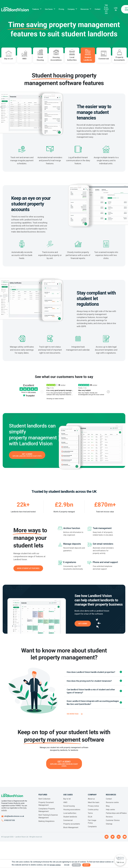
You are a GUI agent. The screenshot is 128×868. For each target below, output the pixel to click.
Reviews (109, 819)
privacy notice (55, 865)
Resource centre (112, 805)
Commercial (68, 823)
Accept (86, 865)
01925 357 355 (10, 822)
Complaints (92, 829)
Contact (97, 9)
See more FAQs (73, 716)
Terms (90, 815)
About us (91, 801)
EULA (90, 819)
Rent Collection (44, 801)
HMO (65, 805)
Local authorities (70, 815)
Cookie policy (93, 812)
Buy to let (67, 801)
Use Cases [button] (49, 9)
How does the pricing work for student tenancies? (89, 683)
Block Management (71, 830)
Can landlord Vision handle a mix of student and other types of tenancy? (91, 693)
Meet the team (94, 805)
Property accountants (72, 826)
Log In (116, 9)
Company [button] (71, 9)
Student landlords (70, 819)
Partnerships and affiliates (116, 815)
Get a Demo (83, 626)
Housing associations (72, 812)
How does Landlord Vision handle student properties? (91, 674)
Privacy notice (93, 808)
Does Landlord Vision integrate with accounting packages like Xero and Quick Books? (93, 705)
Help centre (110, 812)
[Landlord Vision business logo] (15, 9)
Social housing (69, 808)
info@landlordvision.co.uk (14, 818)
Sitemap (109, 826)
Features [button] (36, 9)
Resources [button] (85, 9)
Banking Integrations (46, 823)
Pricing (61, 9)
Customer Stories (113, 823)
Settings (76, 865)
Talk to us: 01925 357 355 (106, 9)
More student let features (28, 570)
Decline (67, 865)
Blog (108, 808)
